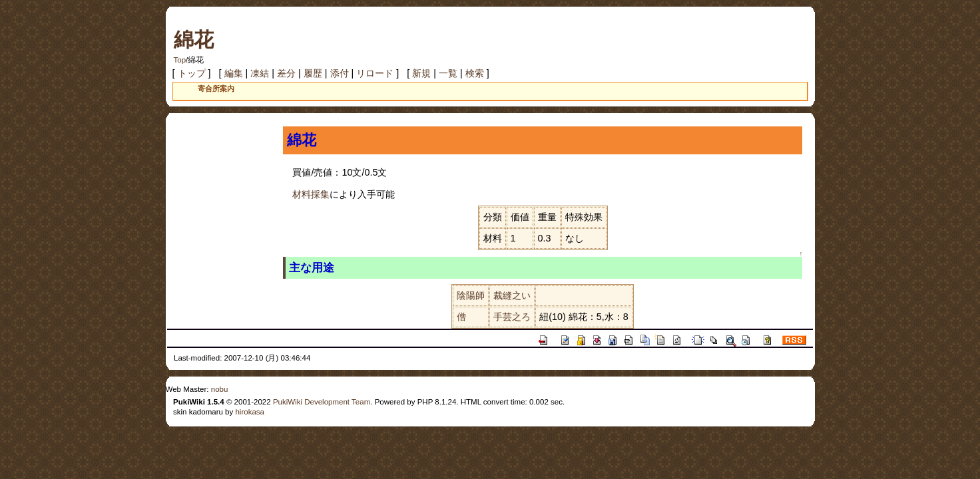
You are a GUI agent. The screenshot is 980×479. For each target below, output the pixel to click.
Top (180, 60)
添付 (340, 73)
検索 (475, 73)
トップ (192, 73)
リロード (375, 73)
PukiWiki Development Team (322, 402)
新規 (421, 73)
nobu (220, 389)
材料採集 (311, 194)
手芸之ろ (512, 317)
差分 (286, 73)
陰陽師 (471, 295)
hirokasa (250, 412)
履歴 (313, 73)
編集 (234, 73)
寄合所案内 (216, 88)
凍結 (260, 73)
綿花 (194, 40)
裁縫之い (512, 295)
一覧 (448, 73)
